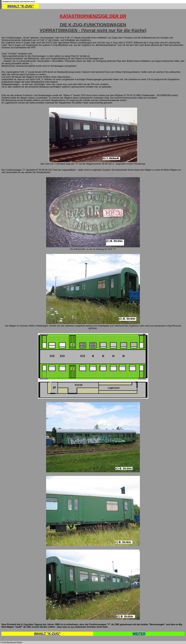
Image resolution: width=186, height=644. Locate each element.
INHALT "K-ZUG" (21, 6)
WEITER (139, 634)
